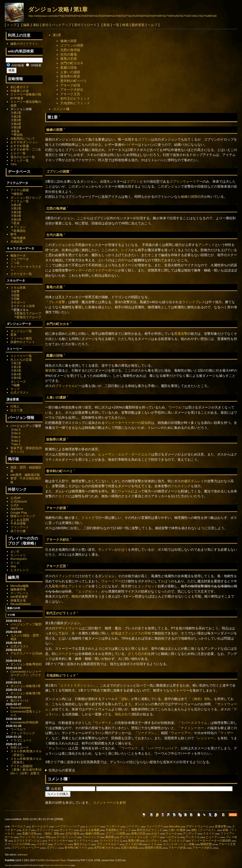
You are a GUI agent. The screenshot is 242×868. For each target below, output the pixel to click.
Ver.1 (17, 444)
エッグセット (148, 586)
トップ (12, 25)
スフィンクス (65, 576)
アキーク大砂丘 (72, 90)
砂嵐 (115, 633)
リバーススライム (194, 723)
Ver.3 (17, 437)
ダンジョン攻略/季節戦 (26, 664)
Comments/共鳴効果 (24, 722)
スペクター (67, 654)
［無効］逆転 (201, 699)
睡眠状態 (206, 844)
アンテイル (193, 837)
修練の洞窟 (69, 41)
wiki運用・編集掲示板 (25, 475)
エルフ (123, 454)
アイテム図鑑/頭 (22, 766)
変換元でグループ (29, 313)
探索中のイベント (23, 342)
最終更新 (138, 25)
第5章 (17, 127)
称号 (13, 234)
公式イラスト (20, 393)
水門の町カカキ (72, 63)
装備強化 (20, 231)
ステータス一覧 (21, 274)
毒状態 (50, 370)
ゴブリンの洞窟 (72, 45)
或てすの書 (18, 531)
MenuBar (175, 826)
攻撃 (17, 291)
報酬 (17, 385)
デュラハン (57, 748)
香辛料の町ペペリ (73, 81)
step (13, 566)
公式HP (16, 498)
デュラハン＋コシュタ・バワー (140, 837)
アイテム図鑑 (20, 190)
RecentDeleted (21, 604)
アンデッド (207, 245)
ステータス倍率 (24, 306)
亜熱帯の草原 (70, 76)
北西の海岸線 (70, 50)
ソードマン (146, 733)
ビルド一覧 (18, 153)
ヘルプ (152, 25)
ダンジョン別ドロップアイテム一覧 (26, 200)
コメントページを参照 (109, 803)
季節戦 (18, 135)
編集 (26, 25)
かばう (123, 550)
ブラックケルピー (68, 386)
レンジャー (206, 738)
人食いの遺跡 (70, 72)
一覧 (116, 25)
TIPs (14, 164)
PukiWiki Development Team (51, 860)
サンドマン (106, 550)
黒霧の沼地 (69, 68)
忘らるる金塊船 (90, 830)
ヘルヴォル (173, 837)
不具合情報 (18, 523)
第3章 (17, 120)
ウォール (125, 491)
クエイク (62, 496)
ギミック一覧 (20, 161)
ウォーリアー (111, 581)
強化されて (123, 714)
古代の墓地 (69, 54)
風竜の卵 (58, 586)
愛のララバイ (20, 701)
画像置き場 (18, 600)
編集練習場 (18, 589)
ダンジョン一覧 (21, 331)
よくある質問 (20, 520)
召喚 (17, 299)
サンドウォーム (84, 841)
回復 (17, 295)
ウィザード (80, 270)
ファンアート (20, 527)
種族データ (18, 256)
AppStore (17, 509)
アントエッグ (78, 586)
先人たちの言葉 (21, 360)
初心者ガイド (20, 87)
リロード (90, 25)
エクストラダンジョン (77, 685)
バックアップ (61, 25)
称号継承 (20, 238)
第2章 (17, 117)
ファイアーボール (105, 270)
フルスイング (181, 486)
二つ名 (15, 263)
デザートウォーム (68, 628)
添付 (77, 25)
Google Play (19, 513)
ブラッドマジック (23, 733)
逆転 (125, 699)
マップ (15, 389)
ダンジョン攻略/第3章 (26, 693)
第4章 (17, 124)
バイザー (131, 145)
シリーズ (20, 382)
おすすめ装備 (20, 146)
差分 (45, 25)
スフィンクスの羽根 (136, 633)
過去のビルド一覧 (23, 157)
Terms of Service (64, 865)
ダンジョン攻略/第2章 (26, 686)
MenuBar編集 (20, 586)
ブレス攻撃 (57, 302)
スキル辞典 (18, 288)
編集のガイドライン (24, 44)
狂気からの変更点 (62, 770)
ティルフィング (67, 837)
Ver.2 (17, 441)
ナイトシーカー (192, 728)
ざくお (15, 563)
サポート (20, 303)
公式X (15, 505)
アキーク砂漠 (70, 85)
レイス (126, 250)
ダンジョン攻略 (49, 9)
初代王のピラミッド (75, 99)
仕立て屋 (17, 410)
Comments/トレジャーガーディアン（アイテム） (26, 675)
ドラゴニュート (21, 740)
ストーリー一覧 (21, 356)
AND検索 (15, 65)
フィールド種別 (21, 338)
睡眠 (75, 596)
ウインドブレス (194, 302)
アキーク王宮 (70, 94)
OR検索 (34, 65)
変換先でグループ (29, 317)
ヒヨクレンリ (20, 570)
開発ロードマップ (23, 516)
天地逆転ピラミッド (75, 103)
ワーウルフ (177, 407)
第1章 (80, 9)
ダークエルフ (141, 454)
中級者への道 (20, 91)
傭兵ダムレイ (194, 481)
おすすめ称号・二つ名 (26, 149)
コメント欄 (61, 109)
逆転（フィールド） (204, 830)
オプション (18, 227)
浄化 (48, 837)
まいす (15, 552)
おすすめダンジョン (24, 142)
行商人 (15, 406)
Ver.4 (17, 433)
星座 (17, 131)
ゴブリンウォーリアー (186, 181)
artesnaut (22, 855)
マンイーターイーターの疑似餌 (128, 423)
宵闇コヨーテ (20, 748)
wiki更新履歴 (19, 597)
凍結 (36, 25)
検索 (125, 25)
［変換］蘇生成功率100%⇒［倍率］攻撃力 (26, 771)
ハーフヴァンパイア (163, 748)
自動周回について (23, 139)
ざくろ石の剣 (138, 654)
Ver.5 (17, 430)
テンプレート (20, 593)
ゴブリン (144, 139)
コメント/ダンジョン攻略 (179, 844)
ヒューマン (106, 454)
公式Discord (19, 501)
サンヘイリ (18, 555)
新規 (107, 25)
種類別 (18, 194)
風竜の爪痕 (69, 59)
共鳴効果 (17, 242)
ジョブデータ (20, 259)
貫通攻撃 (181, 334)
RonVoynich (19, 559)
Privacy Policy (49, 865)
